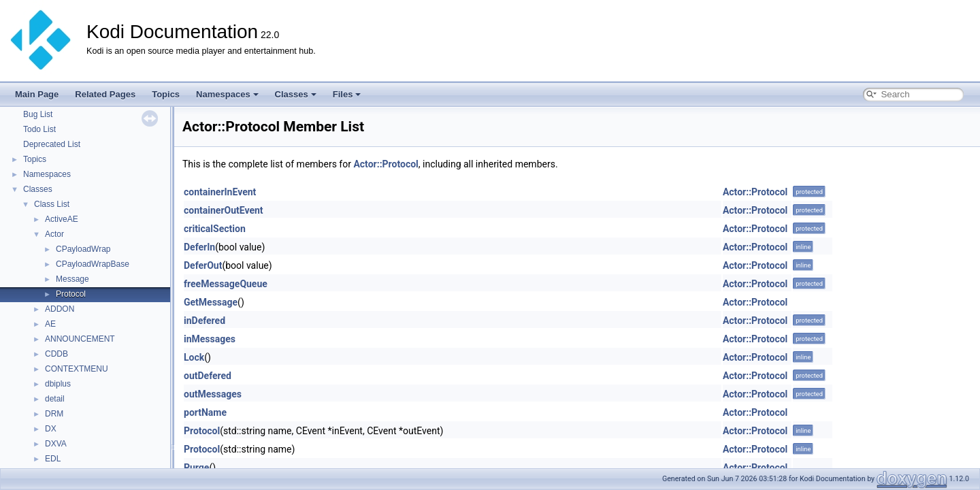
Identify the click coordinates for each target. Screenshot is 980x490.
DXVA (56, 444)
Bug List (38, 114)
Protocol (71, 294)
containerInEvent (220, 192)
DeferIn (199, 247)
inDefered (205, 321)
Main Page (37, 94)
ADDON (60, 309)
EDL (53, 459)
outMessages (213, 394)
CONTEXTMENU (77, 369)
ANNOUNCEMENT (80, 339)
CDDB (56, 354)
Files (347, 94)
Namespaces (227, 94)
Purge (196, 468)
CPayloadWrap (83, 249)
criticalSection (215, 229)
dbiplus (58, 384)
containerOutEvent (224, 210)
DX (51, 429)
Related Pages (105, 94)
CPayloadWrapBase (93, 264)
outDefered (208, 376)
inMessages (210, 339)
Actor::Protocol (386, 164)
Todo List (39, 129)
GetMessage (211, 302)
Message (72, 279)
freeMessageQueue (226, 284)
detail (55, 399)
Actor (54, 234)
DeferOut (203, 265)
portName (205, 412)
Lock (194, 357)
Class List (52, 204)
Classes (296, 94)
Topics (166, 94)
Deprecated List (52, 144)
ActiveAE (62, 219)
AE (50, 324)
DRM (54, 414)
